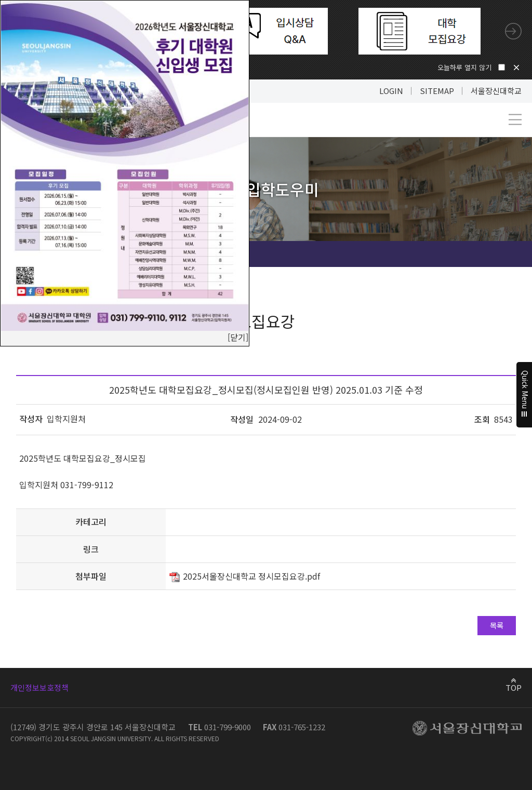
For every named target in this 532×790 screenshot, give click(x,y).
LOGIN (391, 91)
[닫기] (238, 337)
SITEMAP (437, 91)
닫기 (516, 68)
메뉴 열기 (515, 120)
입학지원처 (66, 419)
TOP (514, 687)
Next (513, 31)
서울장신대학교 (496, 91)
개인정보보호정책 (39, 687)
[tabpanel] (267, 31)
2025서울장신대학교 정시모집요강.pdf (251, 576)
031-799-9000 (228, 727)
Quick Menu (524, 395)
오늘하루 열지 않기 (464, 67)
